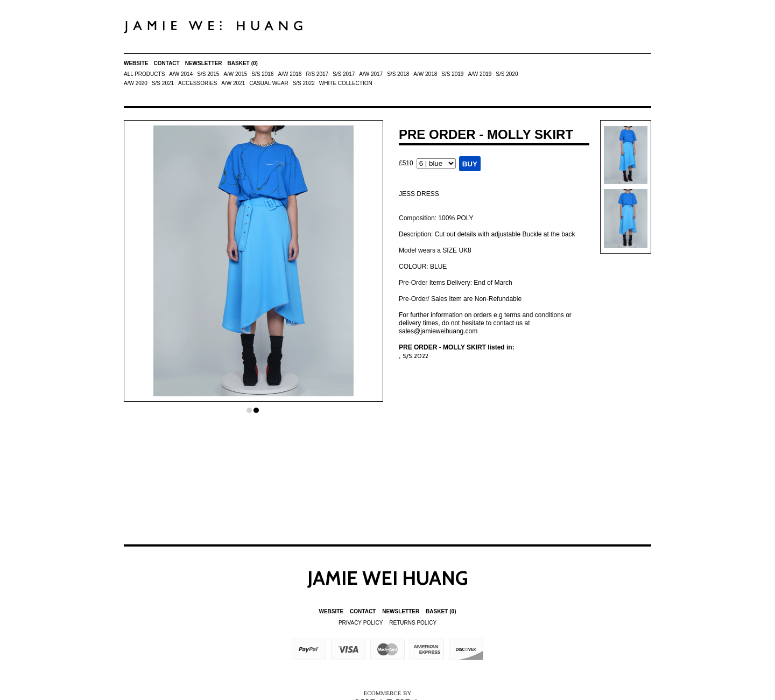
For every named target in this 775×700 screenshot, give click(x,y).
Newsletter (204, 63)
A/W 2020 (136, 83)
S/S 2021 (163, 83)
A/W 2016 (290, 74)
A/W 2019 (480, 74)
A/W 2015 (235, 74)
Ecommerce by (388, 693)
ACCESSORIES (198, 83)
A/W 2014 (181, 74)
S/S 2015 (208, 74)
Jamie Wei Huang (388, 578)
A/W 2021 (233, 83)
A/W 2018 (425, 74)
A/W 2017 (371, 74)
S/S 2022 (304, 83)
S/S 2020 (507, 74)
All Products (144, 74)
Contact (167, 63)
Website (136, 63)
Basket (243, 63)
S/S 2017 (344, 74)
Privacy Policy (361, 623)
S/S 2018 (398, 74)
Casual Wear (269, 83)
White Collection (346, 83)
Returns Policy (413, 623)
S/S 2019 (452, 74)
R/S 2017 (317, 74)
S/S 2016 (262, 74)
